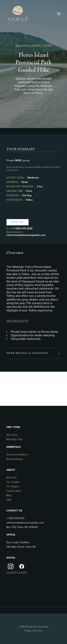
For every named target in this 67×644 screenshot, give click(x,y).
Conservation (14, 491)
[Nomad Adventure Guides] (17, 14)
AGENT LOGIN (17, 573)
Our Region (13, 486)
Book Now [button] (33, 109)
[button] (59, 14)
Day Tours (12, 435)
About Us (12, 478)
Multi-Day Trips (15, 439)
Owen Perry (37, 631)
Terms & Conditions (17, 455)
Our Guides (13, 482)
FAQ (9, 500)
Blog (9, 495)
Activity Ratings (15, 459)
